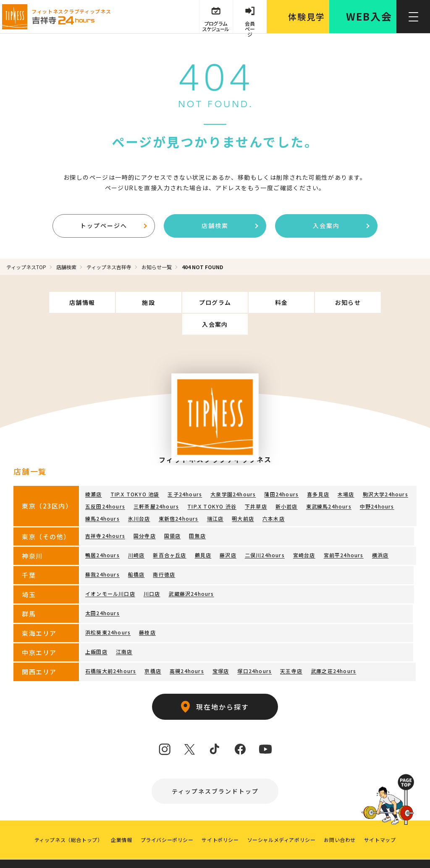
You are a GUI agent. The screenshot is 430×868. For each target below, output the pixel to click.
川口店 (152, 572)
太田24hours (102, 591)
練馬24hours (102, 497)
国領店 (173, 514)
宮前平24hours (344, 533)
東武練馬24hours (329, 484)
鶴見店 (203, 533)
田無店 (197, 514)
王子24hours (185, 472)
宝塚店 (221, 649)
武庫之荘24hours (333, 649)
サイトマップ (380, 818)
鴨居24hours (102, 533)
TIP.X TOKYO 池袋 (135, 472)
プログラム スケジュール (215, 26)
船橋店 (136, 552)
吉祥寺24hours (105, 514)
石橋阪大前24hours (111, 649)
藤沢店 (228, 533)
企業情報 (121, 818)
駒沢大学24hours (385, 472)
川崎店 (136, 533)
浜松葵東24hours (108, 610)
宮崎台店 (304, 533)
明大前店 (243, 497)
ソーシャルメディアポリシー (282, 818)
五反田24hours (105, 484)
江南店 (124, 630)
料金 (248, 302)
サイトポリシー (220, 818)
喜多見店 (318, 472)
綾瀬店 (94, 472)
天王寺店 (291, 649)
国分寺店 (145, 514)
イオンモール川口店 (110, 572)
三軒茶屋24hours (156, 484)
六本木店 (274, 497)
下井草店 (256, 484)
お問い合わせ (340, 818)
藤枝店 (147, 610)
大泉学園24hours (233, 472)
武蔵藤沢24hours (191, 572)
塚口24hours (254, 649)
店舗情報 (52, 302)
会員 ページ (250, 26)
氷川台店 (139, 497)
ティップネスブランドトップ (215, 769)
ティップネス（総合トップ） (68, 818)
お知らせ (313, 302)
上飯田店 (96, 630)
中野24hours (377, 484)
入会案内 (341, 226)
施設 (117, 302)
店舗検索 (230, 226)
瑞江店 (215, 497)
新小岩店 (287, 484)
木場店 (346, 472)
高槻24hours (187, 649)
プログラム (182, 302)
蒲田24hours (281, 472)
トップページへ (114, 226)
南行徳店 (164, 552)
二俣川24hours (265, 533)
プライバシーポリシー (167, 818)
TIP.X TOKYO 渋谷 (212, 484)
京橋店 (153, 649)
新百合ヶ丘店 (169, 533)
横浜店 (380, 533)
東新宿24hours (179, 497)
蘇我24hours (102, 552)
